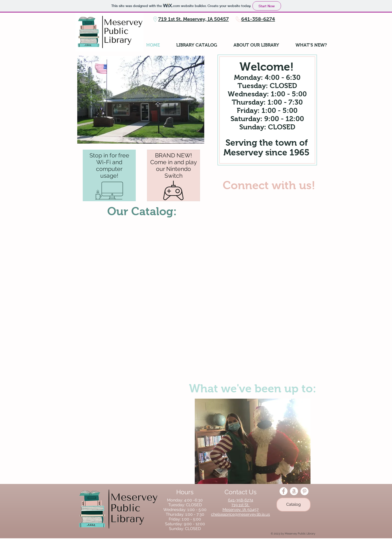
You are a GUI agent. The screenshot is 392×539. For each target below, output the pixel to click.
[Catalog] (293, 505)
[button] (253, 441)
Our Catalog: (142, 211)
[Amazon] (294, 491)
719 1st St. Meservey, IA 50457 (193, 19)
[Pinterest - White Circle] (304, 491)
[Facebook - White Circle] (283, 491)
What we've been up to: (253, 388)
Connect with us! (269, 185)
